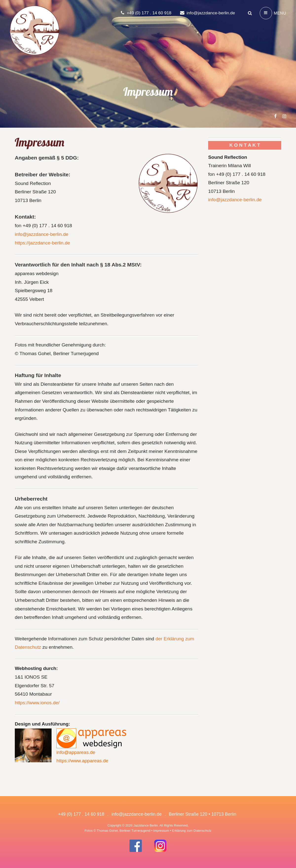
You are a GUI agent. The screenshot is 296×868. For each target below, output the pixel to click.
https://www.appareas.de (82, 761)
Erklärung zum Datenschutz (192, 831)
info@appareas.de (76, 752)
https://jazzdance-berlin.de (42, 243)
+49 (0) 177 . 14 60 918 (143, 13)
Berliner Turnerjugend (135, 831)
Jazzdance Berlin (146, 825)
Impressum (161, 831)
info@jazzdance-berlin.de (206, 13)
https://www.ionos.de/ (37, 703)
